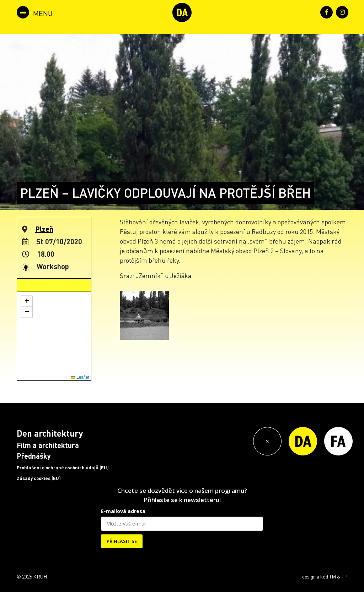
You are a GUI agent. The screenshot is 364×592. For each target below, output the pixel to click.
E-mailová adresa (123, 511)
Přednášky (34, 456)
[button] (27, 302)
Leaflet (80, 377)
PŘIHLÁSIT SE (122, 541)
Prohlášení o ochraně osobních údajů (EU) (63, 468)
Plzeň (44, 229)
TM (333, 576)
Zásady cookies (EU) (39, 478)
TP (344, 576)
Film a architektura (48, 445)
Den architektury (50, 433)
